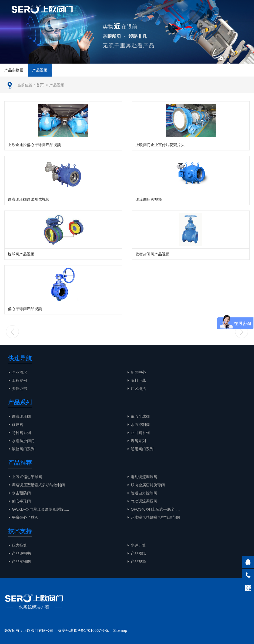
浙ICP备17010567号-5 (89, 630)
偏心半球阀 (140, 416)
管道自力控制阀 (144, 493)
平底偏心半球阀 (25, 517)
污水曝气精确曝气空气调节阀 (155, 517)
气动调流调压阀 (144, 501)
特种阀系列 (21, 433)
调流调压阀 (21, 416)
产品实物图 (14, 70)
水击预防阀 (21, 493)
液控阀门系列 (23, 449)
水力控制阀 (140, 425)
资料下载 (138, 380)
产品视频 (40, 70)
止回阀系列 (140, 433)
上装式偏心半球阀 (27, 477)
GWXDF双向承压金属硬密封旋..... (41, 509)
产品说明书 (21, 553)
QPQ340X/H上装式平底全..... (155, 509)
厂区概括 (138, 389)
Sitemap (120, 630)
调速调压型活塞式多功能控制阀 (38, 485)
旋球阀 (18, 425)
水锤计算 (138, 545)
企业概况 (19, 372)
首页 (40, 85)
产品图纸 (138, 553)
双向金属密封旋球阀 (148, 485)
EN (219, 11)
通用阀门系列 (142, 449)
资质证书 (19, 389)
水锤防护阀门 (23, 441)
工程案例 (19, 380)
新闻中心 (138, 372)
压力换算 (19, 545)
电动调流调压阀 (144, 477)
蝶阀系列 (138, 441)
